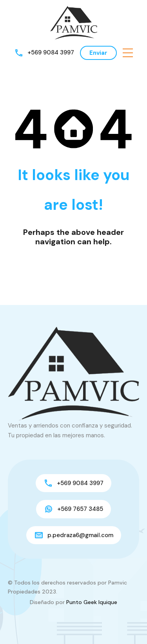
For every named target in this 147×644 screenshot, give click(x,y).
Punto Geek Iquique (92, 602)
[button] (128, 53)
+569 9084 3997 (51, 52)
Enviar (98, 53)
